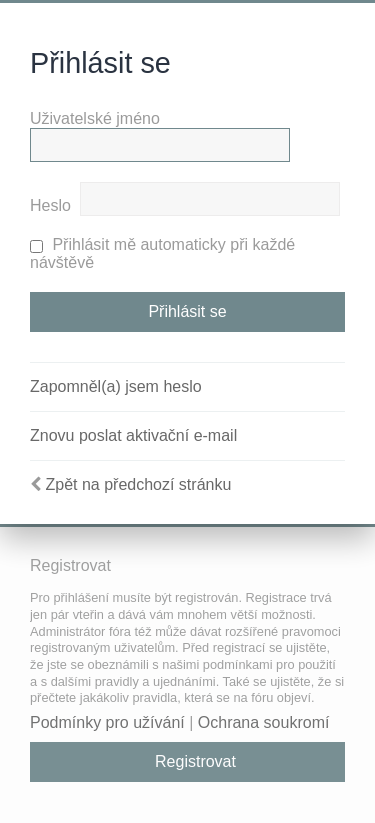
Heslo (50, 205)
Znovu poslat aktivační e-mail (133, 435)
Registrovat (195, 761)
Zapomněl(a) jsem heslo (116, 386)
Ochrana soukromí (264, 722)
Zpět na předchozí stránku (138, 484)
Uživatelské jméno (95, 118)
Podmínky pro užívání (107, 722)
